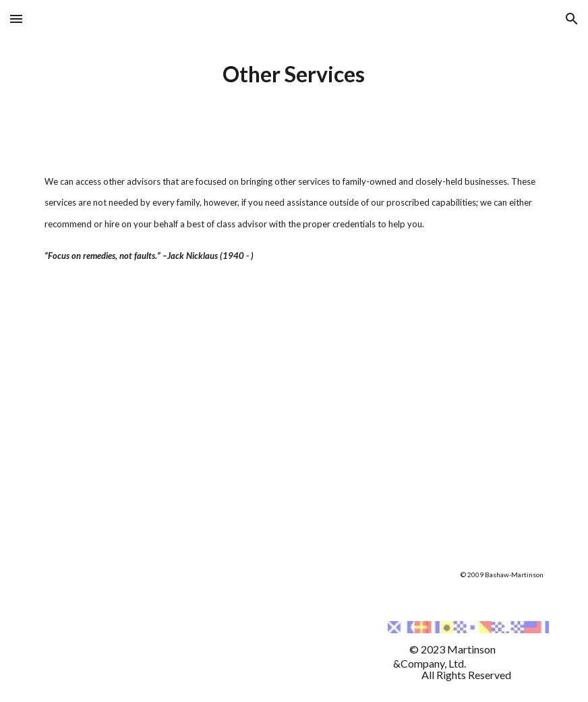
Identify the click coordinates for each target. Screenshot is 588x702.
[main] (294, 74)
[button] (16, 19)
